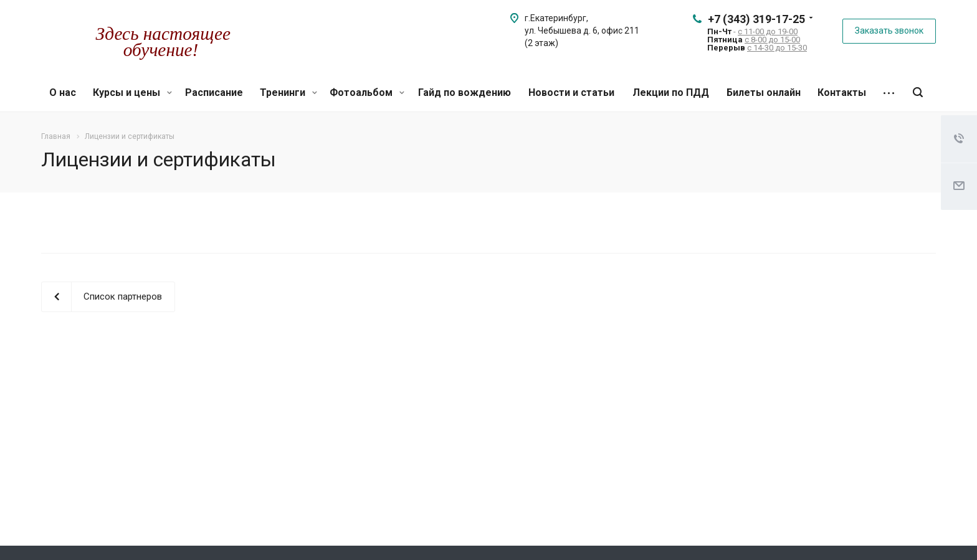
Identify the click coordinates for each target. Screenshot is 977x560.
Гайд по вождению (465, 93)
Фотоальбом (367, 93)
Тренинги (288, 93)
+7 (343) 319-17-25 (756, 19)
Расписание (214, 93)
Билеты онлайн (764, 93)
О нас (63, 93)
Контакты (842, 93)
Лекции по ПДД (671, 93)
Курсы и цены (132, 93)
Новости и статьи (571, 93)
